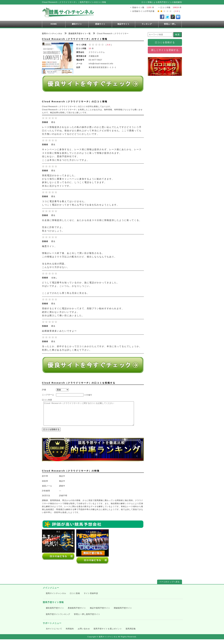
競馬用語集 (131, 633)
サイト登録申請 (91, 598)
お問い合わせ (84, 633)
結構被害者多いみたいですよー (59, 331)
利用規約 (70, 633)
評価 (44, 390)
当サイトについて (54, 633)
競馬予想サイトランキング (58, 619)
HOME (54, 24)
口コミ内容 (47, 400)
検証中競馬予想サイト (100, 613)
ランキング (147, 24)
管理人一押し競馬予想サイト (87, 619)
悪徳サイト (100, 24)
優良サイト (77, 24)
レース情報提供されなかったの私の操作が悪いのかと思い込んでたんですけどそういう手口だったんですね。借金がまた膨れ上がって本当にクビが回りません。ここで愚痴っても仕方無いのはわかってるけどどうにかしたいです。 (92, 131)
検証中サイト (124, 24)
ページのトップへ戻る (170, 586)
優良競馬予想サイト (55, 613)
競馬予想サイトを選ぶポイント (108, 633)
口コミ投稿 (75, 598)
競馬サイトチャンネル (56, 598)
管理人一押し (170, 24)
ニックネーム (48, 395)
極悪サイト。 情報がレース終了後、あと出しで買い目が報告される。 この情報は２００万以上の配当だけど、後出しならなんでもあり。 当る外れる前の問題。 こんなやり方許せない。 (79, 257)
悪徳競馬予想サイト (77, 613)
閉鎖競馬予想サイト (123, 613)
